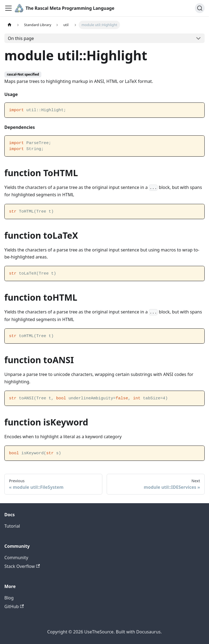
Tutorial (12, 526)
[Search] (200, 8)
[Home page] (10, 25)
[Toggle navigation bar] (8, 8)
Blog (9, 598)
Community (16, 558)
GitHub (14, 606)
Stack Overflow (22, 566)
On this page (21, 38)
